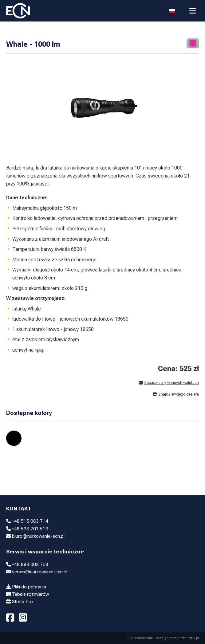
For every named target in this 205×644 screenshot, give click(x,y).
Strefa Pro (20, 602)
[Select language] (175, 11)
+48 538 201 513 (27, 529)
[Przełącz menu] (193, 11)
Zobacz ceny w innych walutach (169, 383)
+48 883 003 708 (27, 564)
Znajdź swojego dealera (176, 394)
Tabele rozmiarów (28, 594)
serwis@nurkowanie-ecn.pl (37, 572)
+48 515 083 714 (27, 521)
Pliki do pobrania (26, 587)
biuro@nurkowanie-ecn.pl (35, 536)
